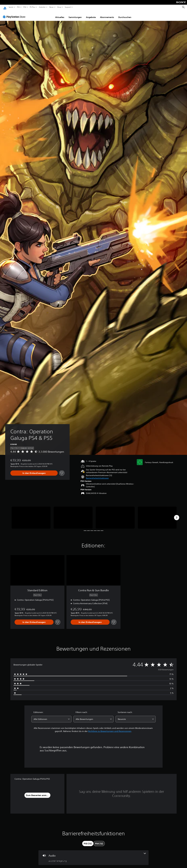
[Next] (177, 515)
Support (68, 7)
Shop (59, 7)
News (51, 7)
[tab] (88, 841)
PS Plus (32, 7)
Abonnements (107, 15)
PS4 (25, 7)
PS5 (18, 7)
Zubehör (42, 7)
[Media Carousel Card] (31, 515)
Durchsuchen (125, 15)
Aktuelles (60, 15)
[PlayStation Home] (5, 7)
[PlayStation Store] (15, 14)
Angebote (91, 15)
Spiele (11, 7)
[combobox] (51, 717)
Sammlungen (75, 15)
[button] (97, 476)
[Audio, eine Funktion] (94, 855)
